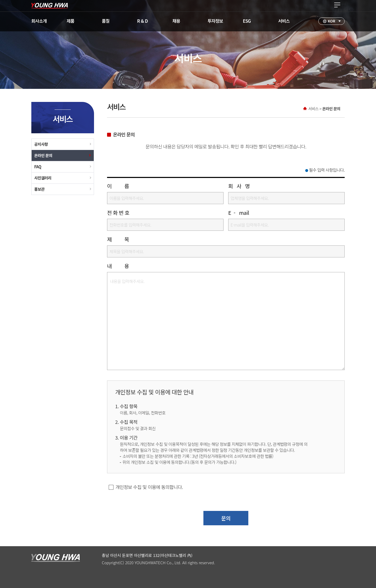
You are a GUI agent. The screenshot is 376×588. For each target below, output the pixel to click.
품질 (106, 21)
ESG (247, 21)
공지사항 (41, 144)
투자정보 (215, 21)
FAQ (38, 167)
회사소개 (39, 21)
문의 (226, 518)
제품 (70, 21)
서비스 (284, 21)
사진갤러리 (43, 178)
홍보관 (39, 189)
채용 (176, 21)
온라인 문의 (43, 155)
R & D (142, 21)
